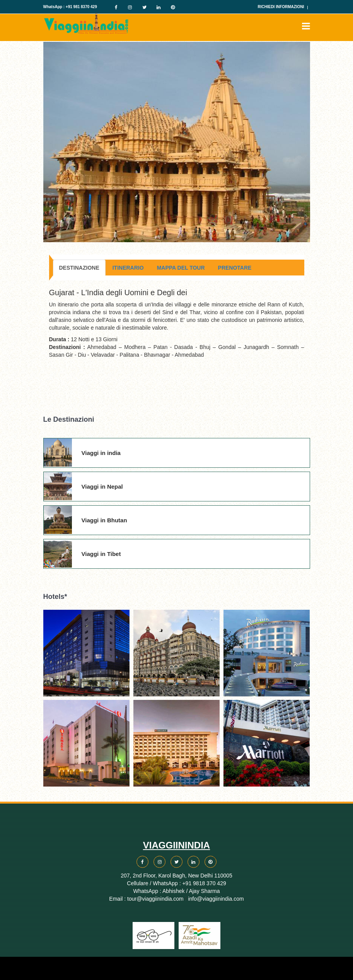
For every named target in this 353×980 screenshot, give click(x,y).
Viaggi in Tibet (101, 554)
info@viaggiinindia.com (216, 899)
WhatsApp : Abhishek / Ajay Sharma (176, 891)
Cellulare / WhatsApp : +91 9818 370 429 (176, 883)
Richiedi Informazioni (281, 7)
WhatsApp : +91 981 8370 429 (70, 7)
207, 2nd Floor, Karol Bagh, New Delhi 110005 (176, 876)
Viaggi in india (101, 453)
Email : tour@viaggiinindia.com (146, 899)
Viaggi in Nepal (102, 487)
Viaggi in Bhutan (104, 520)
